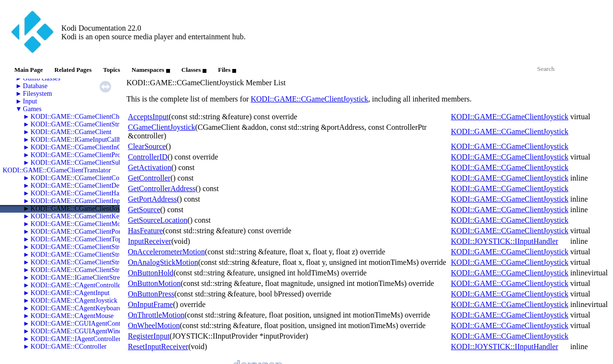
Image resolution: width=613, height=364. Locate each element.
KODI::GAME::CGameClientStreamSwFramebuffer (102, 262)
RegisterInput (149, 336)
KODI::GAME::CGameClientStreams (82, 255)
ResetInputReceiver (158, 347)
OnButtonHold (151, 273)
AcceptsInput (148, 117)
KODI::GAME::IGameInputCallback (81, 140)
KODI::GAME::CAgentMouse (72, 316)
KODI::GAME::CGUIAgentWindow (80, 331)
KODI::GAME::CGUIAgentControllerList (88, 324)
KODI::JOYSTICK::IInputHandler (504, 241)
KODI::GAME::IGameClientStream (79, 278)
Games (32, 109)
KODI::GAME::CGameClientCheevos (83, 117)
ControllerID (148, 157)
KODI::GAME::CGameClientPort (77, 232)
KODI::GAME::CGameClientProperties (85, 155)
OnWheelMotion (154, 325)
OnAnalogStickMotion (163, 262)
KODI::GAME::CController (69, 347)
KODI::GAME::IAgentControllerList (81, 339)
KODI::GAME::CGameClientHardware (84, 193)
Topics (112, 70)
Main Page (29, 70)
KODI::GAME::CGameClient (71, 132)
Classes (194, 70)
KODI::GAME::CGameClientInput (78, 201)
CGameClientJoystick (161, 127)
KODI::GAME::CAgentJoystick (74, 301)
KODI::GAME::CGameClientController (85, 178)
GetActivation (150, 167)
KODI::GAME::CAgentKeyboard (76, 308)
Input (30, 101)
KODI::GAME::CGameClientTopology (84, 239)
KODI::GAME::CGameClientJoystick (82, 209)
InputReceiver (150, 241)
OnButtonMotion (154, 283)
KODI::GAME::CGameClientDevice (80, 186)
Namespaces (151, 70)
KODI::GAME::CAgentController (77, 285)
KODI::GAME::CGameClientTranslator (57, 170)
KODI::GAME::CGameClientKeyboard (84, 216)
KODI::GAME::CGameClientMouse (80, 224)
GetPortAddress (152, 199)
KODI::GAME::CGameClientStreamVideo (89, 270)
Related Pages (73, 70)
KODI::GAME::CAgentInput (70, 293)
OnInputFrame (150, 304)
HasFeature (145, 231)
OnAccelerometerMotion (166, 252)
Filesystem (38, 94)
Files (227, 70)
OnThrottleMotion (156, 315)
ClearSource (147, 146)
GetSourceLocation (158, 220)
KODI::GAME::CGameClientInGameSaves (90, 147)
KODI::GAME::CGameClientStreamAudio (89, 247)
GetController (149, 178)
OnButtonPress (151, 294)
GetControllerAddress (162, 188)
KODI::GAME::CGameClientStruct (79, 124)
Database (35, 86)
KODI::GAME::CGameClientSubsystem (85, 163)
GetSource (144, 210)
